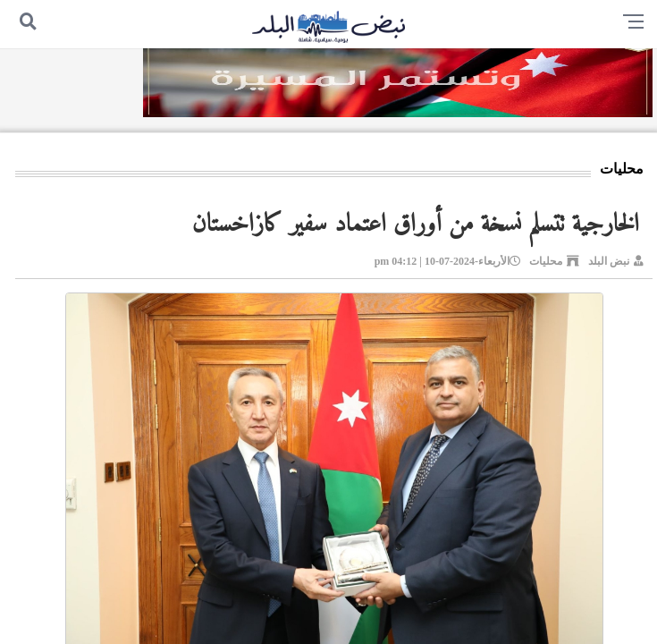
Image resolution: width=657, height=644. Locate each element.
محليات (546, 261)
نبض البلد (609, 261)
